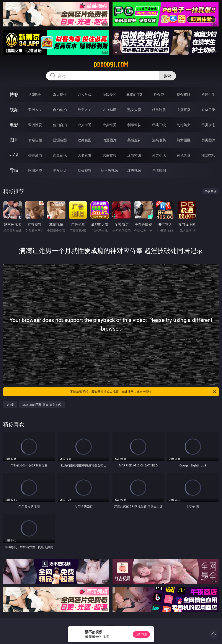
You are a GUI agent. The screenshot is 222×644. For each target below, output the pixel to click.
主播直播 (184, 110)
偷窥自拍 (35, 140)
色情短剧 (159, 170)
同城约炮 (35, 170)
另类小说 (159, 155)
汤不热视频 (109, 170)
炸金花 (159, 95)
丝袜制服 (159, 110)
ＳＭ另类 (208, 110)
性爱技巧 (208, 155)
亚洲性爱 (35, 125)
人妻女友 (85, 155)
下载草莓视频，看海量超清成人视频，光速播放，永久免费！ (143, 392)
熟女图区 (184, 140)
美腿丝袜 (134, 140)
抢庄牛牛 (208, 95)
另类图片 (208, 140)
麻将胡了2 (134, 95)
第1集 (10, 405)
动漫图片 (109, 140)
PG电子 (35, 95)
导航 (14, 170)
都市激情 (35, 155)
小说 (14, 155)
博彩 (14, 94)
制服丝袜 (134, 125)
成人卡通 (85, 125)
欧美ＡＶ (85, 110)
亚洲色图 (60, 140)
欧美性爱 (109, 125)
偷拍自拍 (60, 125)
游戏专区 (109, 95)
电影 (14, 125)
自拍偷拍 (60, 110)
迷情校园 (134, 155)
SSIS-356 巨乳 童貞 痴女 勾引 (42, 405)
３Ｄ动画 (109, 110)
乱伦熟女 (184, 125)
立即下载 (141, 634)
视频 (14, 110)
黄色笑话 (184, 155)
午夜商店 (60, 170)
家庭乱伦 (60, 155)
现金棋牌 (184, 95)
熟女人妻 (134, 110)
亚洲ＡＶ (35, 110)
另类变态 (208, 125)
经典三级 (159, 125)
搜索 (167, 76)
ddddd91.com (111, 65)
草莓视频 (85, 170)
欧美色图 (85, 140)
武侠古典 (109, 155)
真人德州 (60, 95)
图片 (14, 140)
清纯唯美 (159, 140)
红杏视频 (134, 170)
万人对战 (85, 95)
